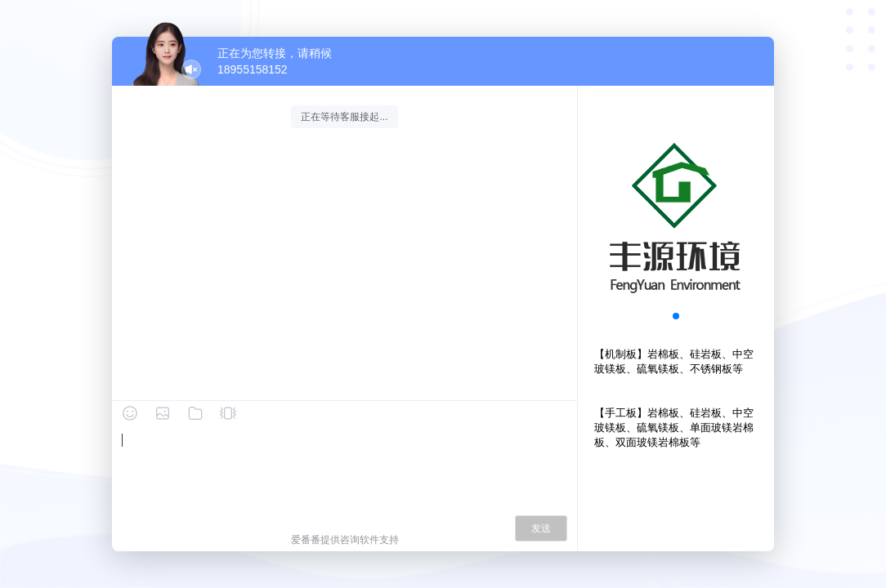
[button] (676, 316)
